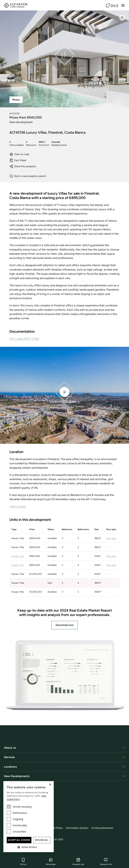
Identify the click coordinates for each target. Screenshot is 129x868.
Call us (23, 862)
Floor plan (111, 538)
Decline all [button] (42, 840)
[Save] (122, 18)
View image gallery (64, 395)
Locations (10, 767)
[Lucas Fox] (16, 5)
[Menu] (123, 5)
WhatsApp (51, 862)
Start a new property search (28, 176)
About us (10, 748)
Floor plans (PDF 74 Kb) (24, 339)
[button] (29, 847)
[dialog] (29, 817)
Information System (78, 828)
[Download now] (64, 676)
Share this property (23, 166)
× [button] (50, 785)
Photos (16, 100)
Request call (78, 862)
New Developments (17, 776)
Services (9, 757)
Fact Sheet (18, 160)
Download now (65, 625)
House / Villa (18, 556)
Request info (106, 862)
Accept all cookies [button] (19, 840)
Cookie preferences (103, 828)
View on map (19, 154)
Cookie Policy (56, 828)
